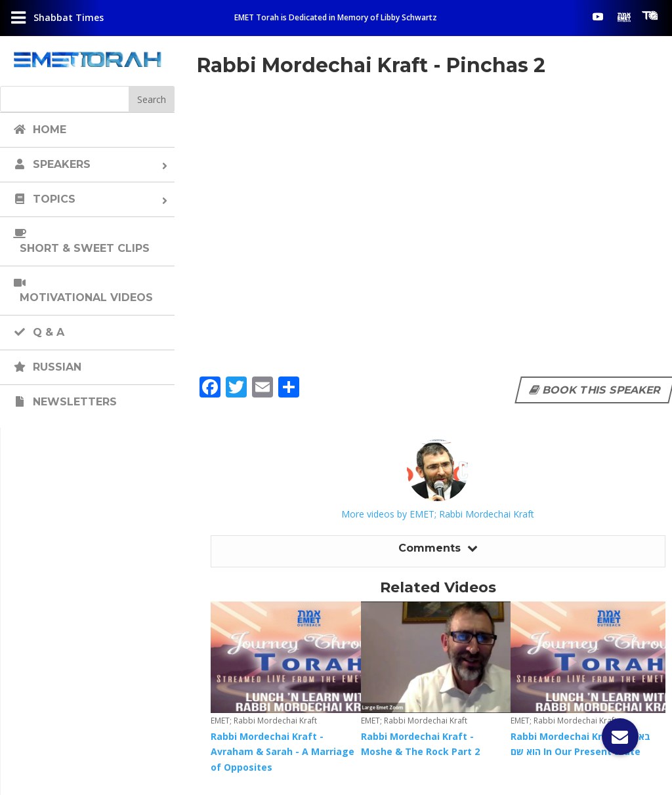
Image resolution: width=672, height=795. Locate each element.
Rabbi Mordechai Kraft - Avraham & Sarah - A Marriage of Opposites (283, 752)
